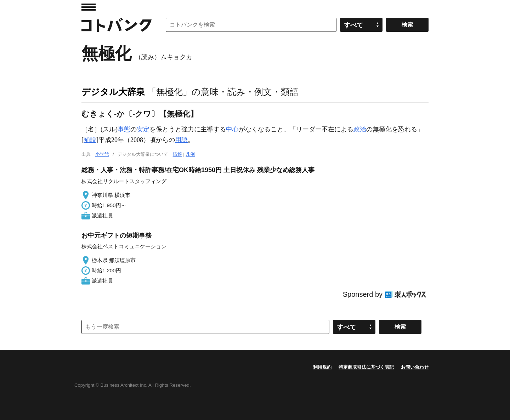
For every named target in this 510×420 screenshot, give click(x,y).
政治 (360, 129)
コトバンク (117, 25)
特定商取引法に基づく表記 (366, 367)
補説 (90, 140)
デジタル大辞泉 (113, 92)
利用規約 (322, 367)
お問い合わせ (415, 367)
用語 (181, 140)
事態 (124, 129)
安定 (143, 129)
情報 (177, 154)
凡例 (190, 154)
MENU (89, 7)
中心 (232, 129)
